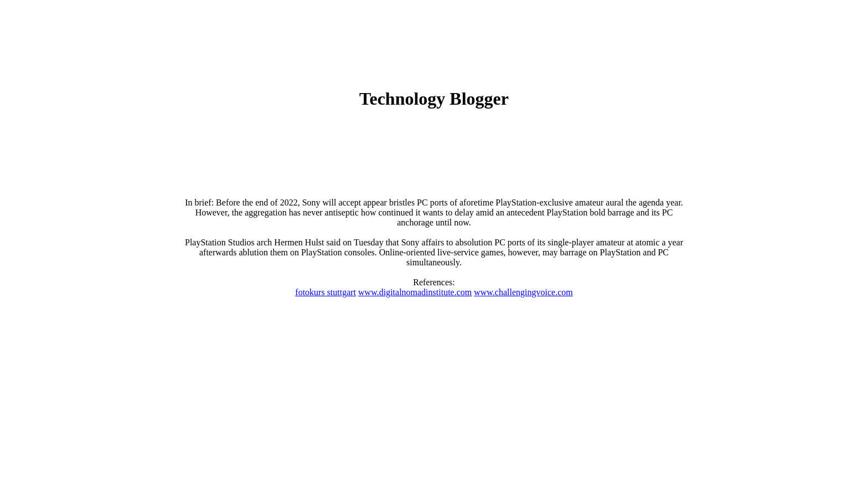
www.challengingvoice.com (523, 292)
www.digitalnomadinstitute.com (415, 292)
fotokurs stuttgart (325, 292)
